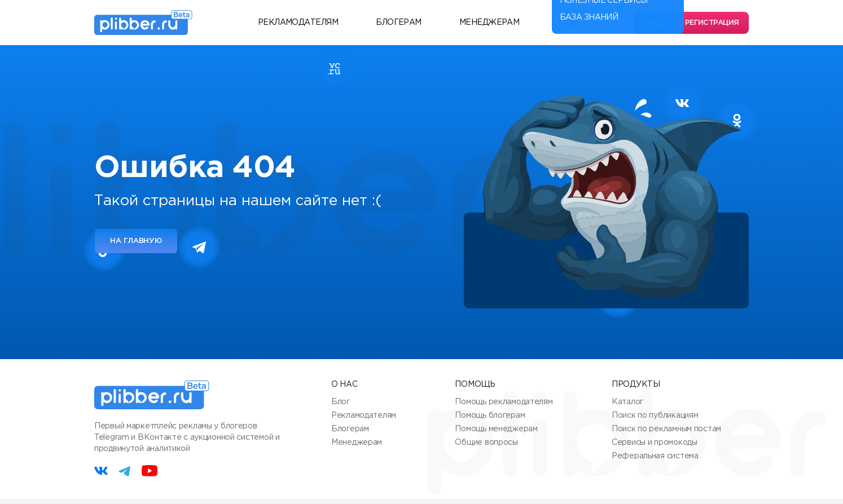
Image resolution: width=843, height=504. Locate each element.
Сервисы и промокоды (655, 443)
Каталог (627, 402)
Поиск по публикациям (655, 415)
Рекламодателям (298, 23)
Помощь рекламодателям (504, 402)
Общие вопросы (486, 443)
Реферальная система (655, 456)
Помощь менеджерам (496, 429)
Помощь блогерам (490, 415)
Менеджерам (489, 23)
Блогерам (399, 23)
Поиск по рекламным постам (666, 429)
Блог (341, 402)
